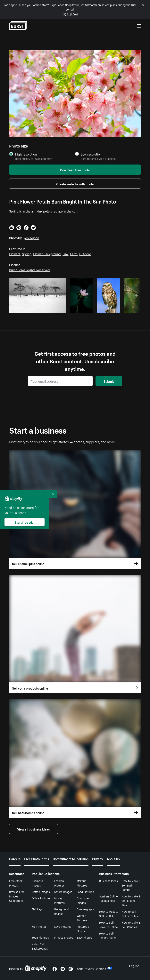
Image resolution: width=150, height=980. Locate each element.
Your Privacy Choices (95, 968)
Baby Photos (84, 937)
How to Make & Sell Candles (131, 924)
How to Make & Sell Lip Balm (109, 914)
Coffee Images (41, 892)
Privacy (98, 858)
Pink (65, 253)
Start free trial (24, 522)
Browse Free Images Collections (17, 896)
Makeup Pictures (82, 883)
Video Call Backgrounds (40, 946)
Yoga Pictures (40, 937)
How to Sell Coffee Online (130, 914)
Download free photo (75, 170)
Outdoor (85, 253)
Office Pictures (41, 898)
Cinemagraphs (86, 909)
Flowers (15, 253)
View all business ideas (33, 829)
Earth (74, 253)
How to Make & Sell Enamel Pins (131, 901)
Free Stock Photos (16, 883)
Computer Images (83, 900)
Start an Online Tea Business (108, 898)
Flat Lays (37, 909)
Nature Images (63, 892)
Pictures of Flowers (84, 929)
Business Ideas (108, 881)
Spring (27, 253)
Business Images (37, 883)
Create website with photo (75, 184)
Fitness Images (64, 937)
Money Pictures (59, 900)
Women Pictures (82, 918)
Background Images (62, 911)
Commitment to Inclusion (71, 858)
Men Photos (39, 926)
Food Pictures (85, 892)
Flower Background (47, 253)
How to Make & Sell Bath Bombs (131, 885)
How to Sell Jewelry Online (108, 924)
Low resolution (91, 154)
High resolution (26, 154)
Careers (15, 858)
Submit (109, 381)
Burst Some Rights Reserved (29, 269)
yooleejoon (31, 237)
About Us (113, 858)
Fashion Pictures (59, 883)
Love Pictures (63, 926)
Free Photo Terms (37, 858)
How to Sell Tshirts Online (108, 935)
